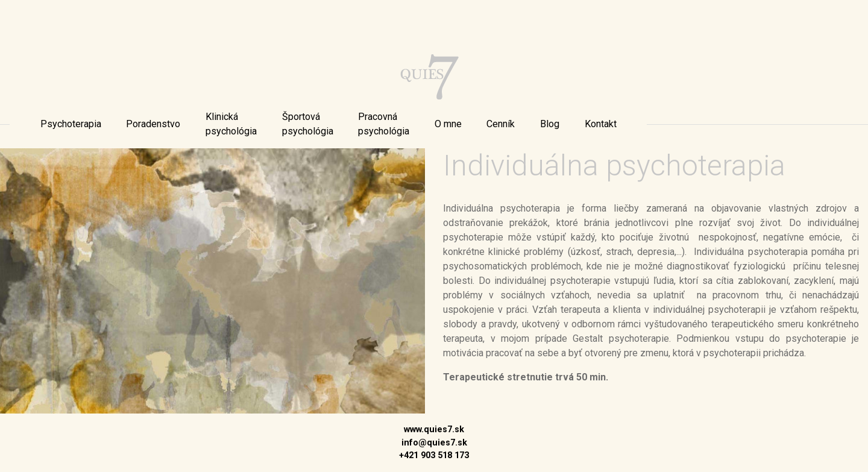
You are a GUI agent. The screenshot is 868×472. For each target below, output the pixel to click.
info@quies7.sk (434, 443)
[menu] (71, 124)
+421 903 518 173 (434, 455)
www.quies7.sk (434, 430)
